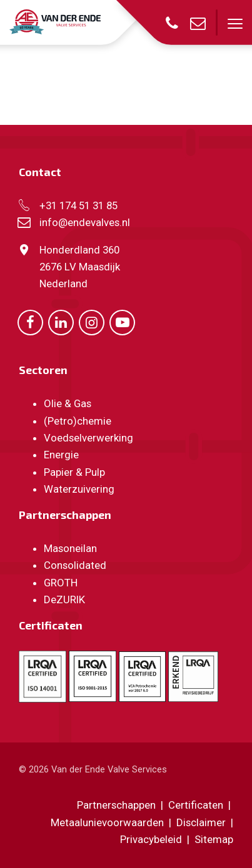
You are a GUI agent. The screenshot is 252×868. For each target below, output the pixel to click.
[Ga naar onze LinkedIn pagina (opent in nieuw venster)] (61, 322)
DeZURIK (64, 599)
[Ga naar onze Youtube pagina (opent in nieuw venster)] (122, 322)
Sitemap (214, 839)
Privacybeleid (152, 839)
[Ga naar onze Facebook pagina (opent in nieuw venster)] (30, 322)
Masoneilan (70, 548)
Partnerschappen (65, 515)
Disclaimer (201, 822)
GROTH (61, 583)
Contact (40, 172)
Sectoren (43, 370)
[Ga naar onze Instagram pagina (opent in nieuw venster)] (92, 322)
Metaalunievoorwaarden (107, 822)
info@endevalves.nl (85, 222)
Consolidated (75, 565)
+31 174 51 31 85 (78, 205)
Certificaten (51, 625)
